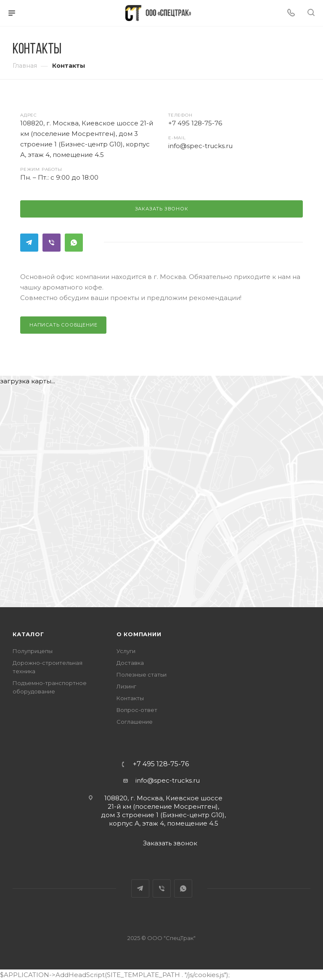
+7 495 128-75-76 (161, 764)
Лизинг (126, 686)
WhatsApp (74, 243)
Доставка (130, 663)
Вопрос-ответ (137, 710)
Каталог (28, 634)
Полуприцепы (33, 651)
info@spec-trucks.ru (168, 780)
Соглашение (135, 722)
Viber (52, 243)
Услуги (126, 651)
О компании (139, 634)
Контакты (130, 698)
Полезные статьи (142, 675)
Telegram (29, 243)
